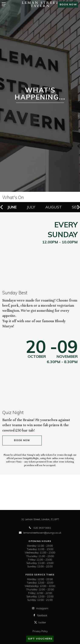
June (12, 207)
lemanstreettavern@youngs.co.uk (40, 533)
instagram (40, 608)
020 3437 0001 (40, 528)
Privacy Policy (40, 631)
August (54, 207)
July (31, 207)
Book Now (22, 440)
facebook (40, 615)
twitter (40, 622)
